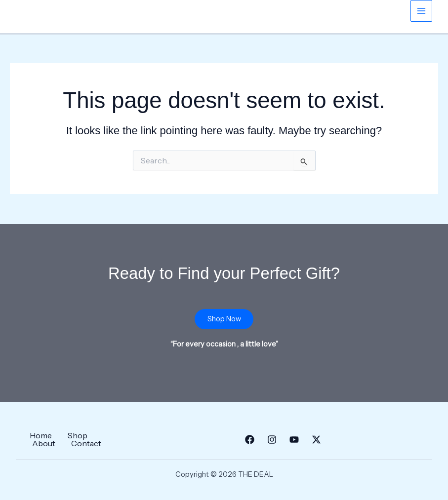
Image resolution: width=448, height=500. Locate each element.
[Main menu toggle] (421, 11)
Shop (78, 435)
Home (41, 435)
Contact (86, 443)
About (44, 443)
